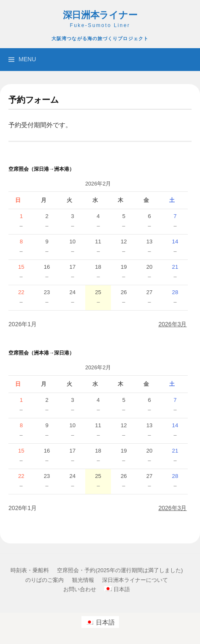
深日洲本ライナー (100, 15)
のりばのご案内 (45, 580)
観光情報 (83, 580)
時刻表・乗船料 (30, 570)
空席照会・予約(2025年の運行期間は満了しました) (120, 570)
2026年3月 (172, 324)
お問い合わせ (80, 589)
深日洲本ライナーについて (135, 580)
